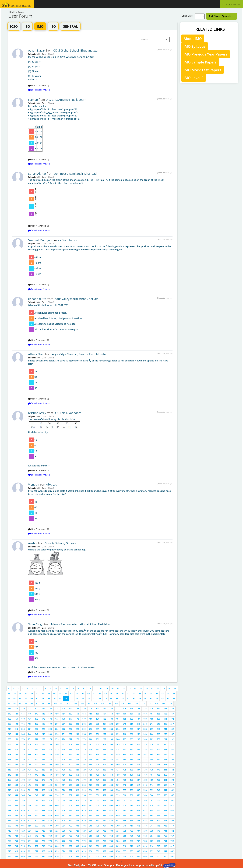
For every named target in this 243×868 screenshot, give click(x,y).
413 (145, 765)
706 (98, 826)
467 (172, 775)
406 (98, 765)
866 (165, 856)
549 (50, 795)
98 (43, 704)
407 (104, 765)
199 (50, 724)
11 (61, 688)
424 (50, 770)
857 (104, 856)
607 (104, 805)
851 (64, 856)
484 (118, 780)
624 (50, 810)
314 (152, 744)
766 (165, 836)
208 (111, 724)
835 (125, 851)
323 (43, 749)
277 (70, 739)
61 (174, 693)
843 (9, 856)
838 (145, 851)
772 (37, 841)
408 (111, 765)
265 (159, 734)
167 (172, 714)
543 (9, 795)
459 (118, 775)
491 (165, 780)
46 (88, 693)
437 (138, 770)
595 (23, 805)
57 (151, 693)
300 (57, 744)
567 (172, 795)
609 (118, 805)
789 (152, 841)
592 (172, 800)
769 (16, 841)
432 (104, 770)
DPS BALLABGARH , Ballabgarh (66, 100)
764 (152, 836)
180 (91, 719)
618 (9, 810)
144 (16, 714)
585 (125, 800)
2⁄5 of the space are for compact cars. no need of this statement (100, 649)
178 (77, 719)
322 (37, 749)
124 (50, 709)
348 (43, 754)
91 (174, 698)
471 (30, 780)
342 (172, 749)
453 (77, 775)
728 (77, 831)
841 (165, 851)
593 (9, 805)
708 (111, 826)
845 (23, 856)
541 (165, 790)
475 (57, 780)
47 (94, 693)
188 (145, 719)
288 (145, 739)
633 (111, 810)
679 (84, 821)
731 (98, 831)
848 (43, 856)
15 (84, 688)
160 (125, 714)
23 (129, 688)
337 (138, 749)
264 (152, 734)
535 (125, 790)
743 (9, 836)
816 (165, 846)
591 (165, 800)
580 (91, 800)
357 (104, 754)
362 (138, 754)
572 (37, 800)
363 (145, 754)
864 (152, 856)
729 (84, 831)
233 (111, 729)
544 (16, 795)
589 (152, 800)
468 (9, 780)
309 (118, 744)
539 (152, 790)
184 (118, 719)
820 (23, 851)
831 (98, 851)
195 (23, 724)
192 (172, 719)
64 (20, 698)
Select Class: (188, 16)
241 (165, 729)
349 (50, 754)
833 (111, 851)
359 (118, 754)
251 (64, 734)
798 (43, 846)
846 (30, 856)
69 (49, 698)
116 (163, 704)
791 (165, 841)
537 (138, 790)
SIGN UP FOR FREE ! (232, 4)
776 (64, 841)
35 (26, 693)
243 (9, 734)
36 (32, 693)
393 (9, 765)
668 (9, 821)
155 (91, 714)
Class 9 (51, 177)
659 (118, 816)
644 (16, 816)
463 (145, 775)
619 (16, 810)
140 (159, 709)
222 (37, 729)
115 (157, 704)
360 (125, 754)
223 (43, 729)
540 (159, 790)
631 (98, 810)
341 (165, 749)
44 (77, 693)
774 (50, 841)
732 (104, 831)
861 (132, 856)
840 (159, 851)
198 (43, 724)
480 (91, 780)
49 (106, 693)
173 (43, 719)
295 (23, 744)
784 (118, 841)
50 (111, 693)
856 (98, 856)
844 (16, 856)
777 (70, 841)
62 (9, 698)
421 (30, 770)
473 (43, 780)
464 (152, 775)
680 (91, 821)
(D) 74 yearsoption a (34, 78)
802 (70, 846)
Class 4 (51, 54)
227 (70, 729)
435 (125, 770)
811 (132, 846)
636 (132, 810)
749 (50, 836)
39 (49, 693)
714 (152, 826)
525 (57, 790)
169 (16, 719)
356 (98, 754)
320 (23, 749)
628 (77, 810)
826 (64, 851)
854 (84, 856)
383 (111, 760)
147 (37, 714)
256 (98, 734)
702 (70, 826)
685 (125, 821)
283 (111, 739)
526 (64, 790)
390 (159, 760)
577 (70, 800)
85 (140, 698)
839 (152, 851)
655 (91, 816)
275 (57, 739)
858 (111, 856)
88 (157, 698)
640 (159, 810)
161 (132, 714)
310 (125, 744)
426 (64, 770)
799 (50, 846)
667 (172, 816)
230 (91, 729)
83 (128, 698)
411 (132, 765)
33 (15, 693)
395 (23, 765)
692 (172, 821)
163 (145, 714)
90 (168, 698)
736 (132, 831)
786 (132, 841)
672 (37, 821)
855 (91, 856)
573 (43, 800)
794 (16, 846)
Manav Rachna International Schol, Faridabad (81, 624)
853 (77, 856)
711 (132, 826)
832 (104, 851)
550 (57, 795)
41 (60, 693)
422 (37, 770)
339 (152, 749)
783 (111, 841)
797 (37, 846)
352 (70, 754)
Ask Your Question (222, 16)
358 (111, 754)
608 (111, 805)
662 (138, 816)
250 (57, 734)
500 (57, 785)
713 (145, 826)
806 (98, 846)
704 (84, 826)
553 (77, 795)
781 (98, 841)
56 (145, 693)
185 (125, 719)
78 (100, 698)
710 (125, 826)
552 (70, 795)
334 (118, 749)
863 (145, 856)
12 (67, 688)
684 (118, 821)
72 (66, 698)
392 (172, 760)
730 (91, 831)
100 (55, 704)
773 (43, 841)
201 (64, 724)
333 (111, 749)
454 (84, 775)
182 (104, 719)
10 (56, 688)
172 (37, 719)
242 (172, 729)
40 (54, 693)
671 (30, 821)
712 (138, 826)
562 (138, 795)
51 (117, 693)
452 (70, 775)
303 (77, 744)
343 (9, 754)
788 (145, 841)
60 (168, 693)
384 (118, 760)
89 (162, 698)
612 (138, 805)
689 (152, 821)
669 (16, 821)
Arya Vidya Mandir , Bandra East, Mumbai (80, 354)
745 (23, 836)
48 (100, 693)
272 (37, 739)
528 (77, 790)
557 (104, 795)
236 (132, 729)
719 (16, 831)
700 (57, 826)
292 (172, 739)
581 (98, 800)
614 (152, 805)
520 (23, 790)
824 (50, 851)
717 (172, 826)
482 (104, 780)
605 (91, 805)
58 (157, 693)
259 (118, 734)
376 (64, 760)
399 (50, 765)
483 (111, 780)
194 (16, 724)
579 (84, 800)
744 (16, 836)
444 (16, 775)
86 (145, 698)
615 (159, 805)
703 (77, 826)
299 (50, 744)
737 (138, 831)
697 (37, 826)
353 (77, 754)
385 (125, 760)
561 (132, 795)
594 (16, 805)
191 (165, 719)
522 (37, 790)
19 (107, 688)
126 (64, 709)
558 (111, 795)
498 (43, 785)
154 (84, 714)
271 (30, 739)
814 (152, 846)
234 (118, 729)
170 (23, 719)
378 (77, 760)
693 (9, 826)
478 (77, 780)
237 (138, 729)
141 (165, 709)
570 (23, 800)
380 (91, 760)
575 (57, 800)
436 (132, 770)
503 (77, 785)
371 (30, 760)
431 (98, 770)
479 (84, 780)
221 (30, 729)
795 (23, 846)
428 (77, 770)
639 (152, 810)
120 (23, 709)
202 (70, 724)
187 (138, 719)
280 (91, 739)
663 (145, 816)
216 (165, 724)
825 (57, 851)
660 (125, 816)
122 (37, 709)
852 (70, 856)
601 (64, 805)
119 (16, 709)
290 (159, 739)
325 (57, 749)
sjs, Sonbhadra (67, 240)
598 (43, 805)
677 (70, 821)
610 (125, 805)
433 (111, 770)
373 (43, 760)
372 (37, 760)
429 (84, 770)
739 (152, 831)
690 (159, 821)
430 (91, 770)
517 (172, 785)
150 (57, 714)
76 (88, 698)
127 (70, 709)
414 (152, 765)
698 (43, 826)
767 (172, 836)
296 (30, 744)
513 (145, 785)
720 (23, 831)
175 (57, 719)
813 (145, 846)
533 (111, 790)
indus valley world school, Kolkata (76, 299)
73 (71, 698)
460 (125, 775)
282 (104, 739)
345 (23, 754)
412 (138, 765)
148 (43, 714)
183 (111, 719)
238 (145, 729)
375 (57, 760)
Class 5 (51, 358)
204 (84, 724)
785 (125, 841)
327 (70, 749)
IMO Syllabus (195, 46)
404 (84, 765)
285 (125, 739)
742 (172, 831)
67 (37, 698)
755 (91, 836)
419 (16, 770)
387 (138, 760)
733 (111, 831)
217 (172, 724)
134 (118, 709)
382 (104, 760)
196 (30, 724)
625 (57, 810)
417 (172, 765)
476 (64, 780)
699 (50, 826)
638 (145, 810)
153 (77, 714)
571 (30, 800)
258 (111, 734)
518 (9, 790)
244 (16, 734)
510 (125, 785)
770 (23, 841)
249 (50, 734)
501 (64, 785)
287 (138, 739)
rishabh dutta (37, 299)
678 (77, 821)
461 (132, 775)
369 (16, 760)
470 (23, 780)
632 (104, 810)
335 (125, 749)
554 (84, 795)
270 (23, 739)
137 (138, 709)
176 (64, 719)
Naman (33, 100)
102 (69, 704)
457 (104, 775)
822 (37, 851)
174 (50, 719)
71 (60, 698)
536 (132, 790)
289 (152, 739)
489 (152, 780)
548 (43, 795)
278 (77, 739)
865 (159, 856)
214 (152, 724)
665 (159, 816)
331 (98, 749)
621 (30, 810)
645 (23, 816)
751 (64, 836)
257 (104, 734)
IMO (40, 26)
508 (111, 785)
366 (165, 754)
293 (9, 744)
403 (77, 765)
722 (37, 831)
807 (104, 846)
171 (30, 719)
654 (84, 816)
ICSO (14, 26)
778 (77, 841)
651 (64, 816)
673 (43, 821)
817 (172, 846)
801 (64, 846)
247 (37, 734)
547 (37, 795)
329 (84, 749)
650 (57, 816)
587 (138, 800)
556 (98, 795)
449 (50, 775)
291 (165, 739)
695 (23, 826)
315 (159, 744)
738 (145, 831)
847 (37, 856)
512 (138, 785)
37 (37, 693)
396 (30, 765)
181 (98, 719)
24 (135, 688)
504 (84, 785)
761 (132, 836)
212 (138, 724)
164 (152, 714)
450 (57, 775)
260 (125, 734)
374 (50, 760)
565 (159, 795)
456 (98, 775)
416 (165, 765)
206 (98, 724)
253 (77, 734)
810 (125, 846)
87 (151, 698)
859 (118, 856)
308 (111, 744)
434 (118, 770)
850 (57, 856)
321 (30, 749)
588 (145, 800)
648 (43, 816)
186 (132, 719)
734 (118, 831)
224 (50, 729)
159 (118, 714)
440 (159, 770)
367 (172, 754)
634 (118, 810)
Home (12, 12)
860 (125, 856)
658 (111, 816)
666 (165, 816)
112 (136, 704)
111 (129, 704)
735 (125, 831)
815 (159, 846)
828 (77, 851)
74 (77, 698)
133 (111, 709)
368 (9, 760)
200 (57, 724)
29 (164, 688)
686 (132, 821)
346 (30, 754)
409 (118, 765)
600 (57, 805)
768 (9, 841)
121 (30, 709)
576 (64, 800)
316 (165, 744)
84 (134, 698)
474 (50, 780)
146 (30, 714)
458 (111, 775)
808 (111, 846)
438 (145, 770)
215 (159, 724)
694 (16, 826)
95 (26, 704)
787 (138, 841)
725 (57, 831)
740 (159, 831)
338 (145, 749)
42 (66, 693)
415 (159, 765)
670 (23, 821)
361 (132, 754)
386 (132, 760)
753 (77, 836)
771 (30, 841)
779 (84, 841)
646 (30, 816)
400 (57, 765)
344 (16, 754)
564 (152, 795)
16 (90, 688)
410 (125, 765)
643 (9, 816)
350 (57, 754)
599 (50, 805)
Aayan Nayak (37, 50)
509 (118, 785)
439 (152, 770)
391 (165, 760)
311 (132, 744)
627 (70, 810)
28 (158, 688)
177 (70, 719)
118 (9, 709)
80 (111, 698)
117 (170, 704)
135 (125, 709)
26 (147, 688)
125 (57, 709)
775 (57, 841)
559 (118, 795)
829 (84, 851)
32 (9, 693)
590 (159, 800)
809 (118, 846)
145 (23, 714)
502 (70, 785)
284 (118, 739)
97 (37, 704)
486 (132, 780)
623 (43, 810)
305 (91, 744)
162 (138, 714)
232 (104, 729)
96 (32, 704)
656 (98, 816)
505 (91, 785)
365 (159, 754)
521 (30, 790)
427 (70, 770)
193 (9, 724)
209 (118, 724)
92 (9, 704)
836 (132, 851)
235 (125, 729)
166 (165, 714)
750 (57, 836)
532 (104, 790)
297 (37, 744)
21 (118, 688)
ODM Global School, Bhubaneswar (76, 50)
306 (98, 744)
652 (70, 816)
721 (30, 831)
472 (37, 780)
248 (43, 734)
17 (95, 688)
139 (152, 709)
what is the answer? (100, 442)
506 (98, 785)
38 (43, 693)
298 (43, 744)
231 (98, 729)
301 (64, 744)
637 (138, 810)
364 (152, 754)
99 (49, 704)
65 (26, 698)
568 (9, 800)
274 (50, 739)
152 (70, 714)
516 (165, 785)
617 (172, 805)
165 (159, 714)
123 (43, 709)
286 (132, 739)
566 (165, 795)
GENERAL (70, 26)
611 (132, 805)
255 (91, 734)
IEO (53, 26)
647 (37, 816)
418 (9, 770)
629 (84, 810)
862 (138, 856)
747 (37, 836)
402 (70, 765)
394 (16, 765)
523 (43, 790)
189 (152, 719)
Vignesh (33, 484)
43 (71, 693)
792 (172, 841)
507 (104, 785)
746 (30, 836)
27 (152, 688)
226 (64, 729)
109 (116, 704)
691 (165, 821)
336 (132, 749)
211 (132, 724)
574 (50, 800)
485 (125, 780)
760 (125, 836)
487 (138, 780)
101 (62, 704)
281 (98, 739)
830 (91, 851)
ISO (27, 26)
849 (50, 856)
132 (104, 709)
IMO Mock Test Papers (202, 70)
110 (123, 704)
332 (104, 749)
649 (50, 816)
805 (91, 846)
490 (159, 780)
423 (43, 770)
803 (77, 846)
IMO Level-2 (194, 78)
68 (43, 698)
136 (132, 709)
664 (152, 816)
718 (9, 831)
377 (70, 760)
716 (165, 826)
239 (152, 729)
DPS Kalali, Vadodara (68, 413)
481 (98, 780)
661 (132, 816)
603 (77, 805)
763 (145, 836)
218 (9, 729)
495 (23, 785)
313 (145, 744)
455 (91, 775)
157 (104, 714)
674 (50, 821)
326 (64, 749)
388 (145, 760)
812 (138, 846)
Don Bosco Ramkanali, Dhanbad (75, 174)
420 (23, 770)
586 (132, 800)
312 (138, 744)
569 (16, 800)
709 (118, 826)
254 (84, 734)
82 (123, 698)
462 (138, 775)
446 (30, 775)
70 (54, 698)
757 (104, 836)
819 (16, 851)
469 (16, 780)
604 (84, 805)
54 (134, 693)
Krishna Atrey (37, 413)
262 (138, 734)
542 (172, 790)
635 (125, 810)
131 (98, 709)
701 (64, 826)
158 (111, 714)
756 (98, 836)
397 (37, 765)
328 (77, 749)
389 (152, 760)
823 (43, 851)
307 (104, 744)
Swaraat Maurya (39, 240)
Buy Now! (169, 865)
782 (104, 841)
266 (165, 734)
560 (125, 795)
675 (57, 821)
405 (91, 765)
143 (9, 714)
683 (111, 821)
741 (165, 831)
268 (9, 739)
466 (165, 775)
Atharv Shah (36, 354)
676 (64, 821)
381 (98, 760)
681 (98, 821)
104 (82, 704)
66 (32, 698)
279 (84, 739)
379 (84, 760)
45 (83, 693)
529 (84, 790)
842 (172, 851)
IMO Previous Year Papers (205, 54)
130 (91, 709)
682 (104, 821)
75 (83, 698)
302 (70, 744)
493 (9, 785)
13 (73, 688)
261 (132, 734)
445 (23, 775)
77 (94, 698)
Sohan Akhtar (37, 174)
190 (159, 719)
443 (9, 775)
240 (159, 729)
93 (15, 704)
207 (104, 724)
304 (84, 744)
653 (77, 816)
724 (50, 831)
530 (91, 790)
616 (165, 805)
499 (50, 785)
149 (50, 714)
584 (118, 800)
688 (145, 821)
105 (89, 704)
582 (104, 800)
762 (138, 836)
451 (64, 775)
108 (109, 704)
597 (37, 805)
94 (20, 704)
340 (159, 749)
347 (37, 754)
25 (141, 688)
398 (43, 765)
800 (57, 846)
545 (23, 795)
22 (124, 688)
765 (159, 836)
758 (111, 836)
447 (37, 775)
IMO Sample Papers (200, 62)
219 (16, 729)
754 (84, 836)
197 (37, 724)
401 (64, 765)
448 (43, 775)
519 (16, 790)
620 (23, 810)
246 (30, 734)
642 (172, 810)
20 (112, 688)
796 (30, 846)
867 (172, 856)
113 (143, 704)
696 (30, 826)
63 (15, 698)
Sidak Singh (36, 624)
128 (77, 709)
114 (150, 704)
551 (64, 795)
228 (77, 729)
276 (64, 739)
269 (16, 739)
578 (77, 800)
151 (64, 714)
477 (70, 780)
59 (162, 693)
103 (75, 704)
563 (145, 795)
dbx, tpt (51, 484)
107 (102, 704)
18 (101, 688)
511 (132, 785)
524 (50, 790)
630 (91, 810)
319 (16, 749)
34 (20, 693)
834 (118, 851)
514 (152, 785)
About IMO (193, 38)
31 (175, 688)
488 (145, 780)
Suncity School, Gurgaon (61, 543)
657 (104, 816)
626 (64, 810)
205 (91, 724)
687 (138, 821)
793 (9, 846)
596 (30, 805)
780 (91, 841)
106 (96, 704)
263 (145, 734)
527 (70, 790)
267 (172, 734)
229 (84, 729)
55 (140, 693)
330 (91, 749)
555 (91, 795)
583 (111, 800)
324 (50, 749)
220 (23, 729)
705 (91, 826)
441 (165, 770)
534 (118, 790)
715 (159, 826)
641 (165, 810)
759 (118, 836)
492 (172, 780)
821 (30, 851)
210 (125, 724)
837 (138, 851)
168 (9, 719)
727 (70, 831)
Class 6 (51, 243)
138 (145, 709)
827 (70, 851)
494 (16, 785)
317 (172, 744)
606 (98, 805)
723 (43, 831)
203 (77, 724)
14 (78, 688)
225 (57, 729)
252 (70, 734)
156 (98, 714)
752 (70, 836)
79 (106, 698)
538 (145, 790)
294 (16, 744)
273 (43, 739)
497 (37, 785)
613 (145, 805)
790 (159, 841)
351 (64, 754)
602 (70, 805)
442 (172, 770)
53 (128, 693)
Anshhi (33, 543)
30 (169, 688)
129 (84, 709)
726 (64, 831)
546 (30, 795)
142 (172, 709)
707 (104, 826)
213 (145, 724)
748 (43, 836)
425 (57, 770)
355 (91, 754)
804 (84, 846)
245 (23, 734)
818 (9, 851)
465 (159, 775)
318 (9, 749)
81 (117, 698)
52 (123, 693)
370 (23, 760)
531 (98, 790)
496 (30, 785)
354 (84, 754)
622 (37, 810)
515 (159, 785)
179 (84, 719)
